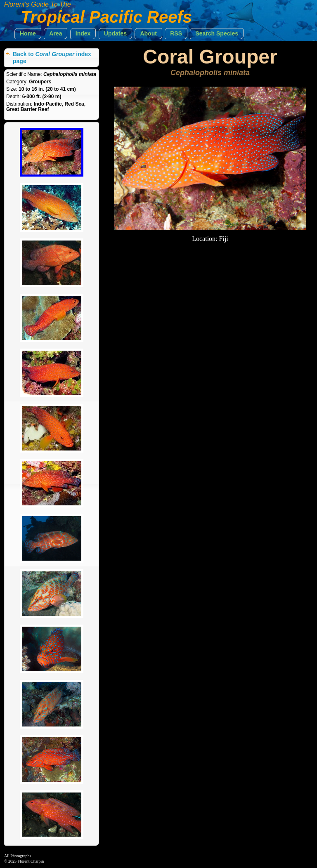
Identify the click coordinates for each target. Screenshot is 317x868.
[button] (28, 34)
